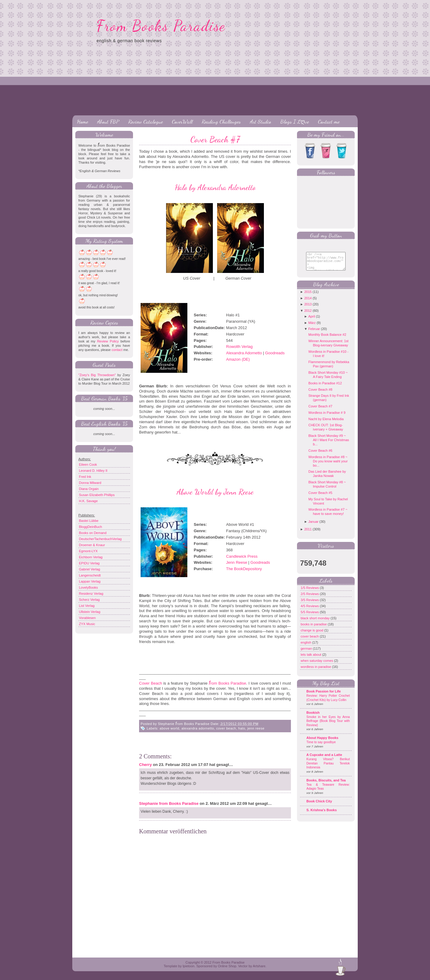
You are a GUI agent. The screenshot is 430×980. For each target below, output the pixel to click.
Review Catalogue (145, 121)
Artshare (259, 966)
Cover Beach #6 (320, 455)
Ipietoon (188, 966)
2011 (308, 534)
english (306, 647)
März (312, 327)
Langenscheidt (90, 575)
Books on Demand (93, 533)
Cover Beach (151, 683)
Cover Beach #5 (320, 497)
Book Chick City (319, 806)
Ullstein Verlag (90, 612)
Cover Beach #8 (320, 394)
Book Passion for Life (324, 696)
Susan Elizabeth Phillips (97, 495)
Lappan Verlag (90, 581)
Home (82, 121)
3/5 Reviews (310, 604)
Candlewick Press (242, 556)
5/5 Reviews (310, 617)
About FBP (108, 121)
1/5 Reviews (310, 592)
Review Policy (108, 341)
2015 (308, 296)
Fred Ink (85, 477)
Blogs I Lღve (295, 121)
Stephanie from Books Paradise (169, 803)
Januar (313, 526)
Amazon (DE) (238, 359)
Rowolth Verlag (239, 347)
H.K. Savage (88, 501)
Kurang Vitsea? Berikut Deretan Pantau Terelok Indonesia (328, 768)
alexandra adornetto (198, 728)
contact (117, 350)
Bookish (313, 717)
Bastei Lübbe (89, 521)
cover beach (226, 728)
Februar (314, 333)
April (312, 321)
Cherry (145, 765)
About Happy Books (322, 742)
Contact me (329, 121)
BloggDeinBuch (90, 527)
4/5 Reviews (310, 611)
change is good (312, 635)
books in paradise (314, 629)
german (307, 653)
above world (170, 728)
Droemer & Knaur (92, 545)
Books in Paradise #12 (325, 388)
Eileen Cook (88, 464)
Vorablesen (87, 618)
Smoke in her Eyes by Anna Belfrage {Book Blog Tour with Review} (328, 726)
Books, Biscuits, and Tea (326, 785)
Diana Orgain (89, 489)
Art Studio (261, 121)
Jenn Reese (237, 562)
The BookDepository (244, 569)
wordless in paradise (316, 671)
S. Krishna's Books (322, 815)
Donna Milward (90, 483)
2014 (308, 303)
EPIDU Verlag (89, 563)
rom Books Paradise (228, 683)
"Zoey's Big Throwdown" (97, 375)
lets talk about (311, 659)
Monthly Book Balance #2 (327, 339)
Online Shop (227, 966)
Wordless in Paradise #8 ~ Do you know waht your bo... (328, 466)
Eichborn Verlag (91, 557)
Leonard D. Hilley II (93, 471)
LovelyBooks (88, 587)
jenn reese (256, 728)
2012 (308, 315)
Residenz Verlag (91, 594)
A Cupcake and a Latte (324, 759)
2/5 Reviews (310, 598)
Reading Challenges (221, 121)
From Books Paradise (161, 26)
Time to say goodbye (321, 747)
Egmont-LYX (88, 551)
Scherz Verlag (89, 600)
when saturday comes (317, 665)
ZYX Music (87, 624)
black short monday (316, 623)
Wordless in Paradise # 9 (327, 417)
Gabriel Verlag (90, 569)
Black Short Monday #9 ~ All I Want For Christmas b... (329, 444)
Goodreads (275, 353)
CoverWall (182, 121)
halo (242, 728)
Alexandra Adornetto (244, 353)
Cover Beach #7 (215, 139)
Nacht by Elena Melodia (326, 424)
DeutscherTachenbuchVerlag (100, 539)
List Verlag (87, 606)
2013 (308, 309)
